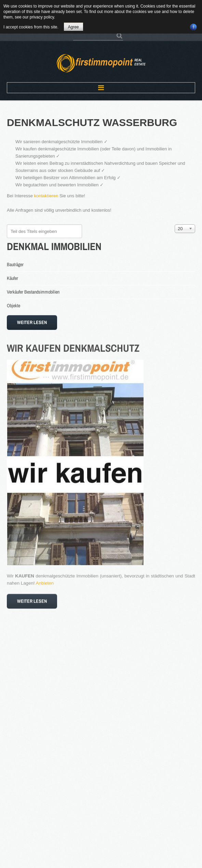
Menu (101, 88)
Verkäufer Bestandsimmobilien (33, 292)
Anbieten (45, 580)
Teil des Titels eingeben (7, 225)
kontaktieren (46, 196)
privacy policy (42, 17)
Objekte (14, 306)
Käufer (12, 278)
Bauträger (15, 264)
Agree (73, 27)
